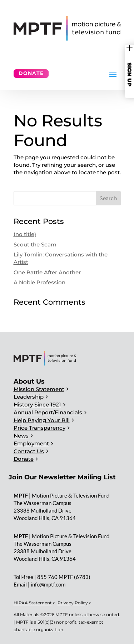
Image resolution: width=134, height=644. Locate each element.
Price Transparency (39, 428)
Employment (31, 443)
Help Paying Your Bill (42, 420)
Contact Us (29, 451)
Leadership (29, 397)
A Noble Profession (39, 282)
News (21, 436)
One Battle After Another (47, 272)
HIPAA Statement (33, 603)
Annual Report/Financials (48, 412)
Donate (31, 73)
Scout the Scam (35, 244)
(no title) (25, 234)
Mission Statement (39, 389)
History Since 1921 (37, 405)
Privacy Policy (73, 603)
